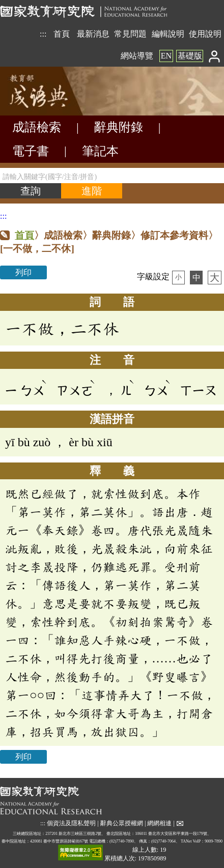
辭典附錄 (119, 127)
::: (43, 34)
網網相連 (159, 823)
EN (166, 56)
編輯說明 (168, 34)
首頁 (62, 34)
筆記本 (100, 151)
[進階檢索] (92, 191)
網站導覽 (137, 56)
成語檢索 (37, 127)
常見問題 (130, 34)
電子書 (31, 151)
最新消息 (93, 34)
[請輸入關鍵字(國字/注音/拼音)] (112, 176)
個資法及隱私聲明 (71, 823)
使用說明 (205, 34)
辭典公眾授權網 (122, 823)
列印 (23, 272)
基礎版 (190, 56)
